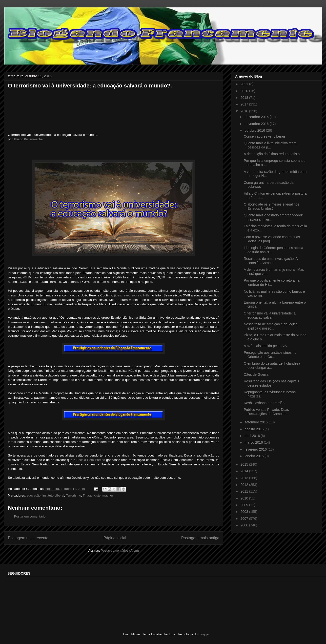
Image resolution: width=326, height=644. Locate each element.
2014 (245, 471)
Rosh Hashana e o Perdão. (265, 403)
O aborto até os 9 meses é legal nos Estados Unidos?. (272, 206)
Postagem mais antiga (200, 538)
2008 (245, 512)
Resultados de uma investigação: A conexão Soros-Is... (271, 261)
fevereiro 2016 (256, 449)
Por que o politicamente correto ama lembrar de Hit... (272, 282)
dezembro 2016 (257, 117)
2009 (245, 505)
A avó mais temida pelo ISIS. (266, 346)
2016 (245, 111)
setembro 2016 (256, 422)
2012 (245, 485)
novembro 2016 (257, 124)
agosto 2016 (255, 429)
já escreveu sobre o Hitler (132, 295)
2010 (245, 498)
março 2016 (254, 442)
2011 (245, 491)
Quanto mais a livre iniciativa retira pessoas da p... (270, 145)
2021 (245, 84)
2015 (245, 464)
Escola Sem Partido (91, 460)
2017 (245, 104)
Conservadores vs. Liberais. (265, 136)
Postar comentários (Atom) (120, 551)
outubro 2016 (255, 130)
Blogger (204, 634)
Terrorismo (73, 495)
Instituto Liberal (53, 495)
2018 (245, 98)
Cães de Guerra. (257, 374)
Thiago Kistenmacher (29, 139)
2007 (245, 519)
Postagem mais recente (28, 538)
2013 (245, 478)
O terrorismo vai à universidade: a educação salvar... (270, 315)
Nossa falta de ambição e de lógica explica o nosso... (271, 326)
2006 (245, 525)
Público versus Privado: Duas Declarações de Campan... (266, 412)
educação (34, 495)
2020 (245, 91)
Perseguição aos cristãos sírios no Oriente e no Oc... (270, 355)
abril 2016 (253, 436)
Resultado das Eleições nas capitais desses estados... (271, 383)
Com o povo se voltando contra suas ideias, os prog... (272, 239)
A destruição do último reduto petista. (272, 154)
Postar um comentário (30, 516)
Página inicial (115, 538)
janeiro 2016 (255, 456)
